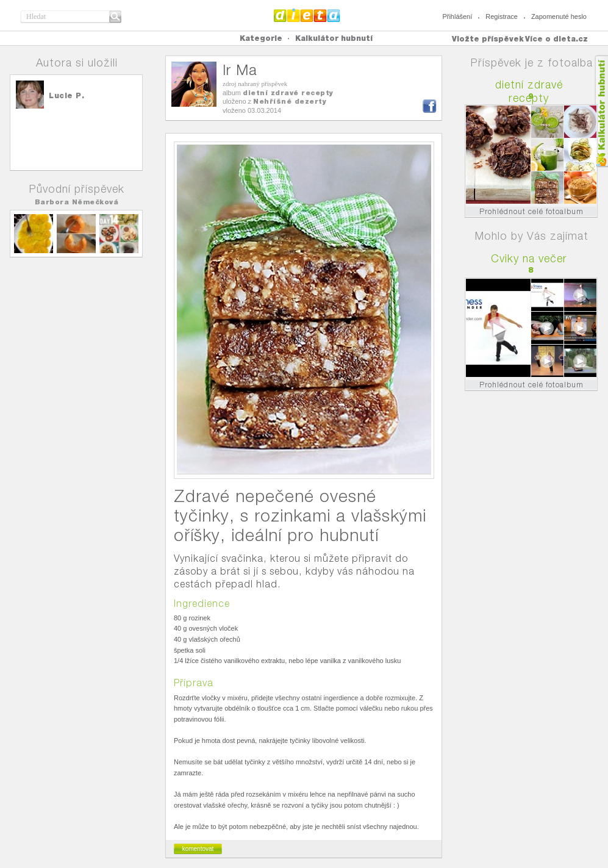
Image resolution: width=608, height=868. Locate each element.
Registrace (502, 16)
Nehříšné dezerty (290, 101)
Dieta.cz (307, 15)
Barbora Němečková (77, 202)
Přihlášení (457, 16)
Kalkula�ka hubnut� (601, 111)
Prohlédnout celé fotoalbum (531, 211)
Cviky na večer (529, 258)
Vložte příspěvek (488, 39)
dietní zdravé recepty (288, 93)
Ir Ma (240, 70)
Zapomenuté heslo (559, 16)
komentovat (198, 849)
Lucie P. (66, 95)
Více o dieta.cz (556, 39)
